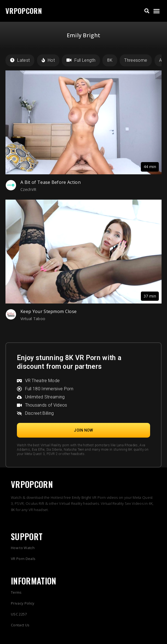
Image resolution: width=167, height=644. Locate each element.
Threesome (136, 60)
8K (110, 60)
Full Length (81, 60)
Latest (20, 60)
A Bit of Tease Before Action (51, 182)
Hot (48, 60)
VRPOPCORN (24, 11)
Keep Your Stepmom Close (48, 311)
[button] (147, 11)
